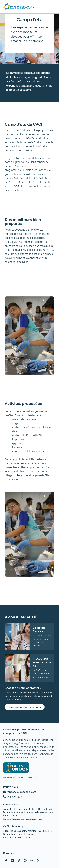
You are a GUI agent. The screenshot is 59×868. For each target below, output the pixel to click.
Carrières (9, 853)
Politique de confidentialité (27, 777)
